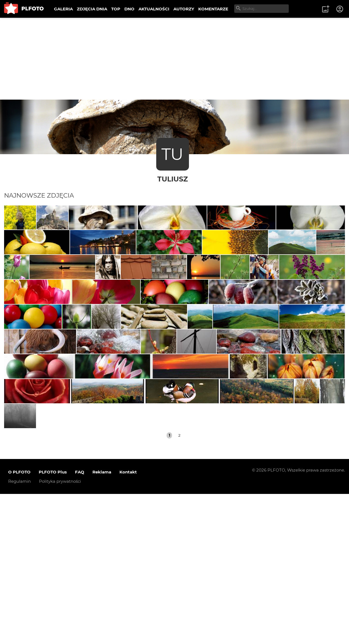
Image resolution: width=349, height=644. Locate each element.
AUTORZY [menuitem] (184, 9)
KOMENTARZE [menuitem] (213, 9)
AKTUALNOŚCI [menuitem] (154, 9)
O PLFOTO (19, 622)
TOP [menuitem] (116, 9)
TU (172, 154)
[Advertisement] (174, 59)
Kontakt (128, 622)
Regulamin (19, 631)
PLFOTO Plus (53, 622)
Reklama (102, 622)
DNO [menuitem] (129, 9)
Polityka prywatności (60, 631)
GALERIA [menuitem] (63, 9)
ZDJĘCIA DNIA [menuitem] (92, 9)
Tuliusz (173, 179)
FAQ (80, 622)
